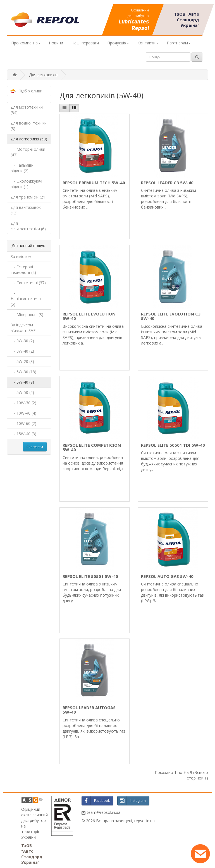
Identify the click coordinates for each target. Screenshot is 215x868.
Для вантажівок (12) (26, 210)
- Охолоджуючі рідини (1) (26, 184)
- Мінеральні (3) (27, 315)
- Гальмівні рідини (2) (22, 168)
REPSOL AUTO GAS (167, 576)
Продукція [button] (118, 43)
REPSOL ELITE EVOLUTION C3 (171, 316)
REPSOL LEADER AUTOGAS (89, 710)
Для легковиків (43, 75)
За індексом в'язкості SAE (23, 328)
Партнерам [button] (179, 43)
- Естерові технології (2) (23, 270)
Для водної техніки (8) (29, 126)
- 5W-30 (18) (23, 372)
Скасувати (35, 447)
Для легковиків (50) (29, 139)
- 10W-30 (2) (23, 403)
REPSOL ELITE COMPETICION (92, 447)
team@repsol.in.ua (104, 812)
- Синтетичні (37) (28, 283)
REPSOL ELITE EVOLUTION (89, 316)
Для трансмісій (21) (29, 197)
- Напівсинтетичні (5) (26, 299)
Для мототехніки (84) (27, 110)
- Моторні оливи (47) (28, 152)
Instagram (132, 801)
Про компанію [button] (26, 43)
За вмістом (21, 256)
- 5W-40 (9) (22, 382)
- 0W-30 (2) (22, 341)
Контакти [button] (148, 43)
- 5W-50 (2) (22, 392)
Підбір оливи (30, 91)
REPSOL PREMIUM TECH (94, 183)
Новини (56, 43)
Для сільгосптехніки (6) (28, 226)
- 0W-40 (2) (22, 351)
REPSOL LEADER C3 (167, 183)
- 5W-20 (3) (22, 361)
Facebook (96, 801)
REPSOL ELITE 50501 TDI (173, 445)
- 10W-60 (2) (23, 423)
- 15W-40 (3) (23, 434)
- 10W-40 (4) (23, 413)
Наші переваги (85, 43)
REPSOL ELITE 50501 (90, 576)
